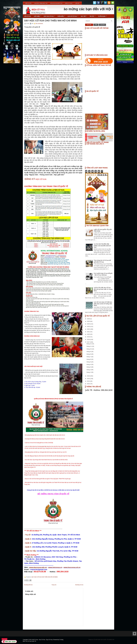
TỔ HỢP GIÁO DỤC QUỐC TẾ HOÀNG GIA (104, 640)
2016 (89, 376)
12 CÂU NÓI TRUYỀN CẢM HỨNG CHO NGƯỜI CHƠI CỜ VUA (102, 246)
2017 (89, 342)
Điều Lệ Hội (28, 3)
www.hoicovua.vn (55, 567)
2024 (89, 324)
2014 (89, 381)
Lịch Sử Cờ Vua (73, 16)
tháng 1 (89, 372)
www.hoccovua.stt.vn (72, 567)
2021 (89, 332)
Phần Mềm (62, 16)
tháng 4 (89, 364)
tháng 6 (89, 359)
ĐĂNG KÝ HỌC (69, 3)
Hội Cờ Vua (28, 16)
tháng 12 (89, 344)
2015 (89, 379)
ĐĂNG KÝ (30, 179)
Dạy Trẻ (85, 16)
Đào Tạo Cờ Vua (50, 16)
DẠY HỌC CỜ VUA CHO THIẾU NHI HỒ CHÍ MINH (50, 21)
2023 (89, 326)
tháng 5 (89, 362)
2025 (89, 321)
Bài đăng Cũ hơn (79, 585)
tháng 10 (89, 349)
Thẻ (96, 25)
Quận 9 (28, 547)
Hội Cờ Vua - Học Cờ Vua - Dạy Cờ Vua (42, 640)
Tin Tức (93, 16)
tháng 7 (89, 357)
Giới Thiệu (38, 16)
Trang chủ (54, 585)
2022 (89, 329)
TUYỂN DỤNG (103, 16)
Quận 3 (28, 543)
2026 (89, 319)
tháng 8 (89, 354)
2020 (89, 334)
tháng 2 (89, 370)
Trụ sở (28, 535)
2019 (89, 337)
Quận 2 (28, 539)
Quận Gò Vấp (31, 551)
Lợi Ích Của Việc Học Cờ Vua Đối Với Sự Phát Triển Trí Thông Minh (103, 289)
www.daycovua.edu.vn (38, 567)
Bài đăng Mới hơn (28, 585)
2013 (89, 384)
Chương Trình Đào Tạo (41, 3)
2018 (89, 339)
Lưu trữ (102, 25)
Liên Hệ (77, 3)
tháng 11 (89, 346)
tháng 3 (89, 367)
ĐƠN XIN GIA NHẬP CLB (56, 3)
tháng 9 (89, 352)
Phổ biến (89, 25)
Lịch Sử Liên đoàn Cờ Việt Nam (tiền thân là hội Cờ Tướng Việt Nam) (103, 304)
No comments (39, 24)
